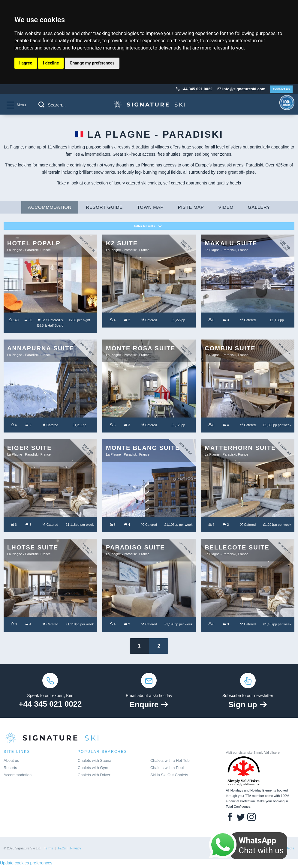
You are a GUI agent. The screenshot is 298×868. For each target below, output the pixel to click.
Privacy (76, 850)
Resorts (10, 769)
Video (226, 209)
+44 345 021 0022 (50, 705)
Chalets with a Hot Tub (170, 762)
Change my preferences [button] (92, 63)
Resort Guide (104, 209)
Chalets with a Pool (167, 769)
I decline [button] (51, 63)
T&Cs (62, 850)
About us (11, 762)
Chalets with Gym (93, 769)
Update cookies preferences (26, 864)
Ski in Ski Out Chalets (169, 776)
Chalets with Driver (94, 776)
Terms (49, 850)
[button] (41, 105)
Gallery (259, 209)
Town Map (150, 209)
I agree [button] (26, 63)
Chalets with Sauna (95, 762)
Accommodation (50, 209)
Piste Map (191, 209)
